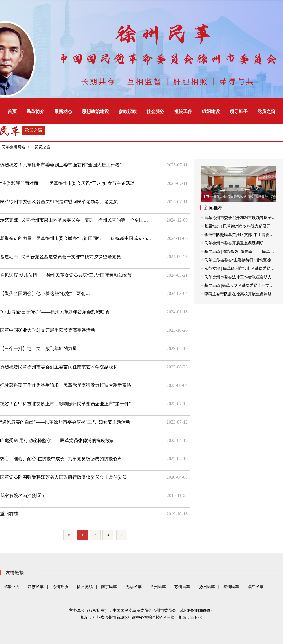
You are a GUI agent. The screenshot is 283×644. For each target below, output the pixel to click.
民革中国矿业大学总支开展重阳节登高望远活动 (48, 330)
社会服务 (155, 111)
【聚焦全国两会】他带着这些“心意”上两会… (45, 293)
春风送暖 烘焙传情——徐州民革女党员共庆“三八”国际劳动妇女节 (66, 275)
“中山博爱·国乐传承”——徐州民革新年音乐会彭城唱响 (55, 312)
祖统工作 (183, 111)
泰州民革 (231, 587)
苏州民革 (182, 587)
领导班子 (239, 111)
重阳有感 (9, 514)
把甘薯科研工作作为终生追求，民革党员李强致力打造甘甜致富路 (66, 385)
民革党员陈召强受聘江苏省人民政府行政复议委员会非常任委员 (63, 477)
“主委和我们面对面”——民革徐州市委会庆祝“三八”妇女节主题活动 (67, 183)
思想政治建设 (95, 111)
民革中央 (11, 587)
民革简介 (35, 111)
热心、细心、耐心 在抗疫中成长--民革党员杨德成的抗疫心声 (61, 459)
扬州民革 (207, 587)
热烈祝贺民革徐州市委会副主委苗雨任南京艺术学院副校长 (59, 367)
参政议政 (128, 111)
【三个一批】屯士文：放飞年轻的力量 (38, 349)
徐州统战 (85, 587)
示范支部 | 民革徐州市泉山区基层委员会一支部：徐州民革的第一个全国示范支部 (76, 220)
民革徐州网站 (13, 147)
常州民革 (158, 587)
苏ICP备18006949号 (197, 611)
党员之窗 (266, 111)
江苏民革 (36, 587)
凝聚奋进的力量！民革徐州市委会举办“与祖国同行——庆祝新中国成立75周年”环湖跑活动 (76, 238)
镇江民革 (256, 587)
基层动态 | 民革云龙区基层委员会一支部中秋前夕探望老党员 (60, 257)
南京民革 (109, 587)
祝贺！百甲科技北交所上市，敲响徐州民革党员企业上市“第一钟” (65, 404)
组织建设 (211, 111)
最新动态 (63, 111)
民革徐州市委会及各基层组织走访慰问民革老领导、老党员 (59, 202)
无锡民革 (134, 587)
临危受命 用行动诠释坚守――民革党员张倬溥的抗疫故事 (57, 440)
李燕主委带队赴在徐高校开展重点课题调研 (242, 294)
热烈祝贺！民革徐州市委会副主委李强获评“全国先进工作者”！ (63, 165)
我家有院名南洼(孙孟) (22, 496)
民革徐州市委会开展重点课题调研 (234, 243)
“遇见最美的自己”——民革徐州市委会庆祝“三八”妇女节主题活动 (65, 422)
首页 (12, 111)
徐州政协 (60, 587)
